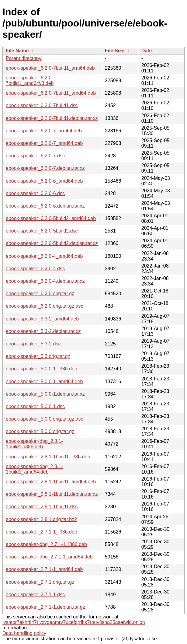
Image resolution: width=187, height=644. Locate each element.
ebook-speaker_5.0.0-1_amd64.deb (44, 381)
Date (147, 51)
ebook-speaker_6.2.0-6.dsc (35, 193)
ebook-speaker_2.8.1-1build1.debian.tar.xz (52, 494)
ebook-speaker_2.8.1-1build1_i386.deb (48, 457)
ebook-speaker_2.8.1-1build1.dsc (42, 507)
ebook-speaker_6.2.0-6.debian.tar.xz (45, 206)
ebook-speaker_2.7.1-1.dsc (35, 595)
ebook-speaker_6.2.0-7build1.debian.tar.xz (52, 118)
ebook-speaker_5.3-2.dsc (33, 344)
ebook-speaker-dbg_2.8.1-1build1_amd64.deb (34, 469)
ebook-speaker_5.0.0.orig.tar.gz (40, 431)
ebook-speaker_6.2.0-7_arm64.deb (44, 131)
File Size (115, 51)
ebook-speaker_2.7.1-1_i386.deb (42, 532)
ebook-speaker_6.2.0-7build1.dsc (42, 105)
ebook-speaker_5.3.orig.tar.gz (38, 356)
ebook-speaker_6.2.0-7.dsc (35, 156)
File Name (17, 51)
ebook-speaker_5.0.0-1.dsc (35, 406)
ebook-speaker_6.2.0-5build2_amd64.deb (51, 218)
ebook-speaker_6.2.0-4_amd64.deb (44, 256)
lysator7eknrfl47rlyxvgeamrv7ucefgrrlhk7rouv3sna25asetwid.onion (74, 622)
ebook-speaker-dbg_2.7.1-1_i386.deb (46, 544)
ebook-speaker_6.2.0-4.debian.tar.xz (45, 281)
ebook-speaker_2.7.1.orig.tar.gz (40, 582)
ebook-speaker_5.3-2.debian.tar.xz (43, 331)
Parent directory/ (24, 58)
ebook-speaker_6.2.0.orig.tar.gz (40, 294)
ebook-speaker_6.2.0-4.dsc (35, 269)
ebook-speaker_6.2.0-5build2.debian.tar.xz (52, 243)
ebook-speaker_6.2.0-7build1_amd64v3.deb (30, 80)
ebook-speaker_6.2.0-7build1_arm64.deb (50, 68)
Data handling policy (24, 633)
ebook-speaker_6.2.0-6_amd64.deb (44, 181)
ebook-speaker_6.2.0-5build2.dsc (42, 231)
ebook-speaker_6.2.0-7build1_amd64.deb (51, 93)
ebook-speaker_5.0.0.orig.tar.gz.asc (44, 419)
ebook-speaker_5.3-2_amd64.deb (42, 319)
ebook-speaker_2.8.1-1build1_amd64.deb (51, 482)
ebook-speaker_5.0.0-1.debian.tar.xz (45, 394)
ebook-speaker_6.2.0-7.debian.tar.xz (45, 168)
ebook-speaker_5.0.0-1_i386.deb (42, 369)
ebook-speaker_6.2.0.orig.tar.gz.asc (44, 306)
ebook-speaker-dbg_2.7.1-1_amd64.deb (49, 557)
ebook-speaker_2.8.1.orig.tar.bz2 (41, 519)
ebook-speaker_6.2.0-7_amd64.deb (44, 143)
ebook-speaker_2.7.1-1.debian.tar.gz (45, 607)
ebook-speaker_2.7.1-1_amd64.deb (44, 569)
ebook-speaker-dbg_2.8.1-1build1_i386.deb (34, 444)
